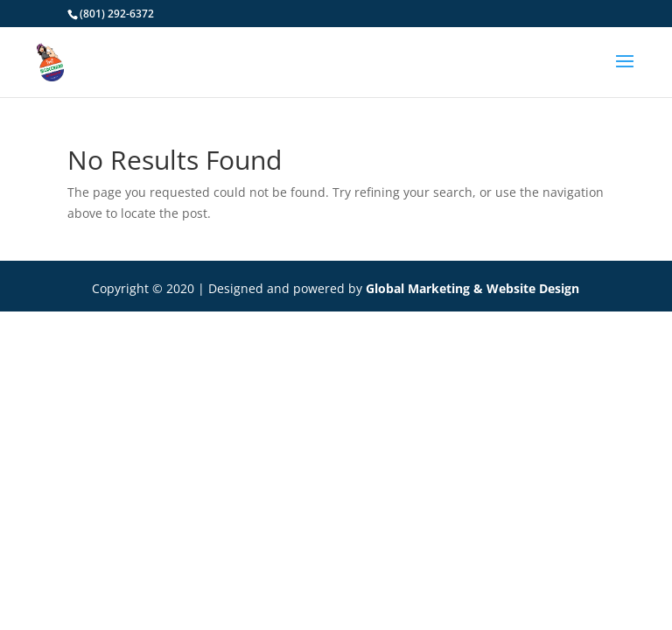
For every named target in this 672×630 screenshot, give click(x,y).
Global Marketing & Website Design (472, 288)
